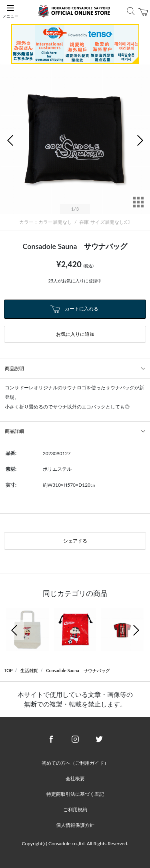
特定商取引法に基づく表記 (75, 794)
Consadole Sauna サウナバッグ (78, 670)
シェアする (75, 541)
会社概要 (75, 778)
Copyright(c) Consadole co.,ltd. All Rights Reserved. (75, 843)
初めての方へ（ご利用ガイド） (75, 763)
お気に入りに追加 (75, 334)
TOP (8, 670)
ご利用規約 (75, 810)
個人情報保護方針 (75, 825)
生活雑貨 (29, 670)
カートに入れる (74, 309)
